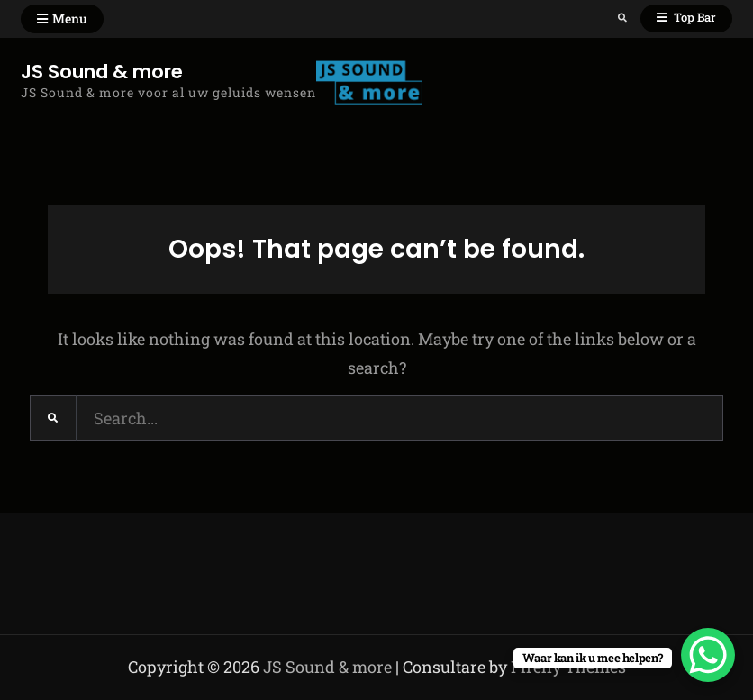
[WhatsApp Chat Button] (708, 655)
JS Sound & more (102, 72)
